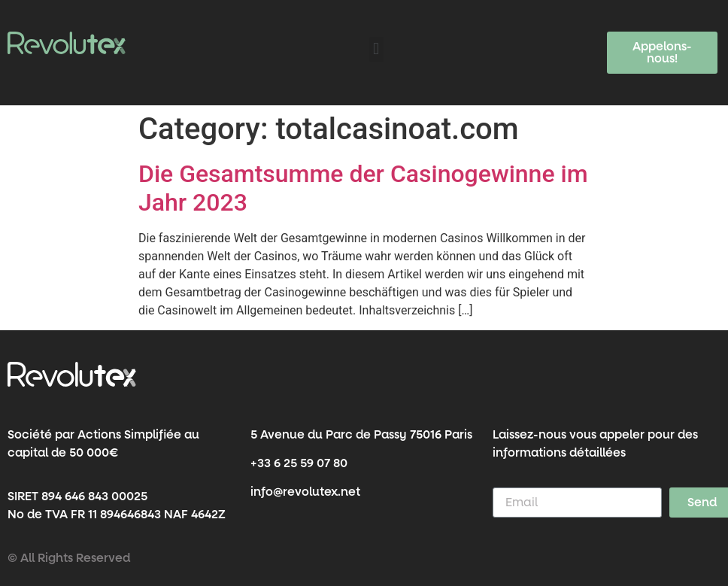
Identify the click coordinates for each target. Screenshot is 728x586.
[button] (376, 49)
